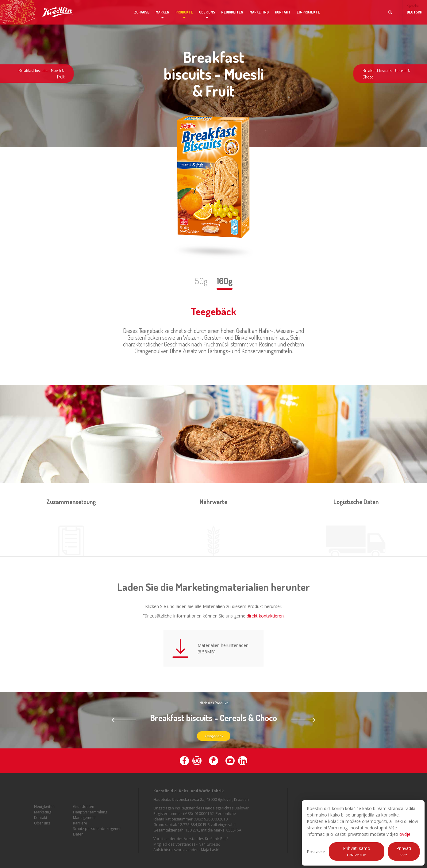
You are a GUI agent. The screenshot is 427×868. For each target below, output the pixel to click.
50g (201, 281)
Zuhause (142, 12)
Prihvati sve (404, 851)
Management (84, 821)
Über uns (207, 12)
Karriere (80, 826)
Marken (162, 12)
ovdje (405, 834)
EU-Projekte (308, 12)
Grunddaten (84, 810)
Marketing (259, 12)
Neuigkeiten (232, 12)
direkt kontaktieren (265, 616)
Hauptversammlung (90, 815)
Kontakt (283, 12)
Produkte (184, 12)
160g (225, 281)
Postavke (316, 852)
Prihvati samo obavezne (357, 851)
